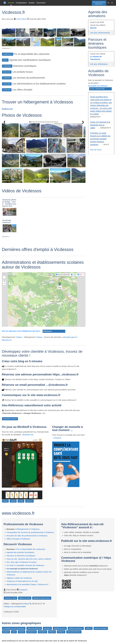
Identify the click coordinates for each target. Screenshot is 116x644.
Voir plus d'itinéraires (99, 64)
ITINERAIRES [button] (7, 66)
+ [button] (4, 281)
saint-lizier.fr (47, 628)
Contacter (23, 590)
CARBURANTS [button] (8, 54)
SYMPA (21, 501)
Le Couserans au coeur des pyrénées (14, 628)
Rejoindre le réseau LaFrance (42, 598)
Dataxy (19, 337)
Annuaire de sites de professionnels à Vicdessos (27, 536)
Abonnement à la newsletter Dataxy (28, 584)
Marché (93, 28)
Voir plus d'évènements (100, 33)
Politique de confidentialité (15, 607)
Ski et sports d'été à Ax (74, 632)
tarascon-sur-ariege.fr (101, 628)
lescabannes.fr (31, 632)
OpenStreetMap (67, 326)
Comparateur (21, 3)
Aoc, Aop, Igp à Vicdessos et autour (22, 562)
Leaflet (60, 326)
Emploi (32, 3)
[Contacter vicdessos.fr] (112, 3)
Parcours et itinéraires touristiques (21, 556)
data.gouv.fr (7, 340)
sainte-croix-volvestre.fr (34, 628)
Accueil (11, 3)
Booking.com (7, 109)
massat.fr (22, 632)
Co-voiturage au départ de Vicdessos (22, 569)
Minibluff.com (28, 435)
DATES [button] (5, 60)
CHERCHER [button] (7, 90)
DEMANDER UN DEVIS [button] (10, 419)
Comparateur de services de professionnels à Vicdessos (30, 532)
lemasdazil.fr (42, 632)
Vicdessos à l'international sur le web (22, 581)
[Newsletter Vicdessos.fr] (108, 3)
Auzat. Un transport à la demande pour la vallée (100, 125)
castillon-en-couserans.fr (76, 628)
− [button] (4, 284)
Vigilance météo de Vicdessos (19, 578)
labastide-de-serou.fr (60, 628)
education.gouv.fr (70, 337)
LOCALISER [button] (7, 84)
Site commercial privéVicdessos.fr (99, 3)
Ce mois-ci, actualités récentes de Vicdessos (25, 565)
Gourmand (41, 3)
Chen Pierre (21, 19)
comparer (57, 438)
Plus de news (96, 150)
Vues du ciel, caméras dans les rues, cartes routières (29, 559)
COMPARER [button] (7, 78)
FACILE (5, 501)
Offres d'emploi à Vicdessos (18, 539)
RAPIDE (13, 501)
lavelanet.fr (61, 632)
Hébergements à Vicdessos (28, 529)
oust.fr (14, 632)
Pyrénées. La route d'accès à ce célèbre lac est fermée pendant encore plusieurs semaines (100, 139)
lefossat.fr (52, 632)
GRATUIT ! (29, 501)
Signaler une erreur (25, 598)
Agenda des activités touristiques (20, 552)
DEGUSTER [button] (7, 72)
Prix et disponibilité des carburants (31, 549)
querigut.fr (6, 632)
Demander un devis (10, 598)
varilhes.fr (89, 628)
